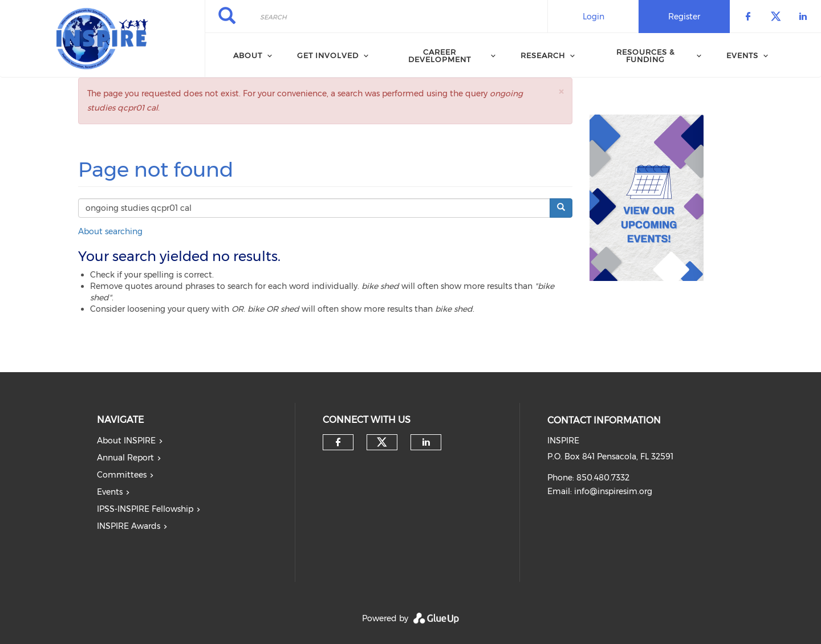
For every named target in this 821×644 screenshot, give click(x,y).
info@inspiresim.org (613, 491)
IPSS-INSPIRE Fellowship (145, 509)
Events (742, 55)
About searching (110, 231)
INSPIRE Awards (129, 526)
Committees (122, 475)
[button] (561, 91)
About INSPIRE (126, 441)
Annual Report (125, 458)
